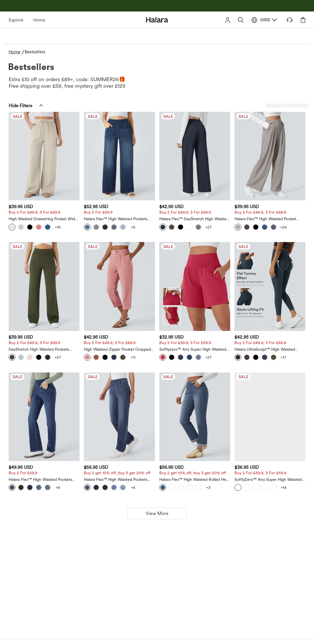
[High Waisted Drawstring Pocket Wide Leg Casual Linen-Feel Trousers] (119, 143)
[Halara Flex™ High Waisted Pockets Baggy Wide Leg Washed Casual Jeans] (173, 143)
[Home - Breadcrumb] (17, 52)
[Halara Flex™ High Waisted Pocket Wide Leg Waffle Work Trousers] (281, 143)
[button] (241, 20)
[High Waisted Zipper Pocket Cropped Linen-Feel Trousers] (173, 251)
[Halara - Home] (157, 20)
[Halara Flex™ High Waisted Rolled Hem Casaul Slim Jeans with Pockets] (227, 359)
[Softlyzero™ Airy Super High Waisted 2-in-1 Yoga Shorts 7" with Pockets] (227, 251)
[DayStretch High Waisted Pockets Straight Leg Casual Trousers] (119, 251)
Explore (16, 20)
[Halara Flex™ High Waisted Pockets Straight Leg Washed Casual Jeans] (173, 359)
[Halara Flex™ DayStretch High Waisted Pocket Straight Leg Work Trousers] (227, 143)
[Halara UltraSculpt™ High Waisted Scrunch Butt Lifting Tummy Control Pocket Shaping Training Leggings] (281, 251)
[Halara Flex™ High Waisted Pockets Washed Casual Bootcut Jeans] (119, 359)
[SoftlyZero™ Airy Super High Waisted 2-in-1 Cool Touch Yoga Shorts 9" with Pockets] (281, 359)
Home (39, 20)
